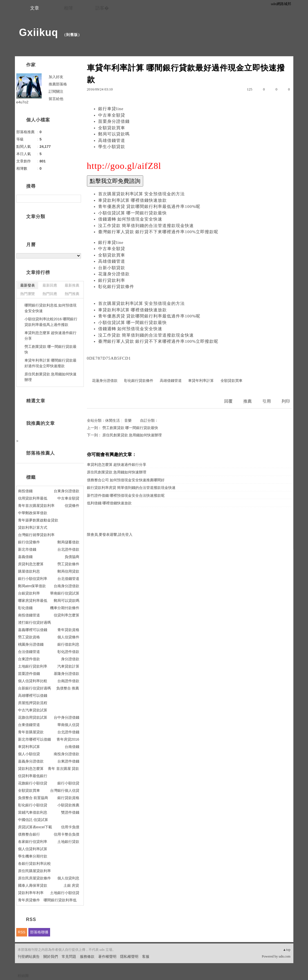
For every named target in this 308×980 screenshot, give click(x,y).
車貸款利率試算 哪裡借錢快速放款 (133, 200)
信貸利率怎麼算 (67, 615)
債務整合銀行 (29, 834)
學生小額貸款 (112, 147)
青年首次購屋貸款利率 (36, 506)
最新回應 (50, 285)
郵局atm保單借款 (32, 586)
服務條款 (87, 957)
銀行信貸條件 (29, 542)
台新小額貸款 (112, 268)
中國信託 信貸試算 (33, 820)
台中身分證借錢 (67, 717)
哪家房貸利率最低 (33, 601)
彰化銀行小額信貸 (33, 805)
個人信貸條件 (68, 637)
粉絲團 (23, 976)
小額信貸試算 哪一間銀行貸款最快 (133, 213)
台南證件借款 (68, 681)
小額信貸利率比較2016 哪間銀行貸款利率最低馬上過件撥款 (51, 322)
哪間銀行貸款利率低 (60, 900)
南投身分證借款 (67, 754)
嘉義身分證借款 (31, 761)
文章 (35, 8)
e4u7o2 (22, 102)
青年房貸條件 (29, 900)
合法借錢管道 (29, 652)
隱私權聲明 (129, 957)
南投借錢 (25, 491)
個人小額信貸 (29, 754)
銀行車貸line (111, 109)
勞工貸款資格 (29, 637)
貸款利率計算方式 (33, 528)
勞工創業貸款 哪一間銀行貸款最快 (130, 428)
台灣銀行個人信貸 (65, 790)
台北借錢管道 (68, 579)
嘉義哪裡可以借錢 (33, 630)
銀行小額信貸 (68, 783)
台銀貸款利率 (29, 593)
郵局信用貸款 (68, 571)
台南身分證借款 (67, 586)
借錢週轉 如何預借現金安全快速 (130, 219)
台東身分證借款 (67, 491)
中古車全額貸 (112, 115)
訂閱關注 (56, 91)
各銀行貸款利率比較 (34, 864)
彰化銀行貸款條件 (116, 287)
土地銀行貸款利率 (33, 666)
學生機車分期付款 (33, 856)
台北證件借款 (68, 549)
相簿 (68, 8)
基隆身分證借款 (67, 674)
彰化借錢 (25, 608)
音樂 (128, 420)
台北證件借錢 (68, 732)
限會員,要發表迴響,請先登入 (110, 535)
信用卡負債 (70, 827)
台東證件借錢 (68, 761)
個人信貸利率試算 (33, 849)
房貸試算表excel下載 (35, 827)
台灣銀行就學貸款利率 (36, 535)
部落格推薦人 (41, 453)
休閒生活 (113, 420)
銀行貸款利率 (112, 280)
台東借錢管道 (29, 725)
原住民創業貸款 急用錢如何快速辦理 (132, 435)
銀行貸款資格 (68, 798)
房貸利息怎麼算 (31, 564)
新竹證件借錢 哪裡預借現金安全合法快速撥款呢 (126, 495)
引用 (267, 401)
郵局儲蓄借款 (68, 542)
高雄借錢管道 (112, 140)
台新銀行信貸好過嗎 (34, 688)
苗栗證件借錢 (29, 674)
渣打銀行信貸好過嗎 (34, 622)
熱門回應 (50, 294)
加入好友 (56, 77)
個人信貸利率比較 (33, 681)
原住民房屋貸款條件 (34, 878)
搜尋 (76, 199)
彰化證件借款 (68, 652)
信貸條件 (72, 506)
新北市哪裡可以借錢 (34, 739)
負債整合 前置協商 (33, 798)
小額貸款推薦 (68, 805)
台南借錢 (72, 747)
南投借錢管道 (29, 615)
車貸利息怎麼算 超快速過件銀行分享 (117, 465)
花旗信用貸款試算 (33, 717)
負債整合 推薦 (68, 688)
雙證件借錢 (70, 812)
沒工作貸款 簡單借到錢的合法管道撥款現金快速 (146, 226)
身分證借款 (70, 659)
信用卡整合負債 (67, 834)
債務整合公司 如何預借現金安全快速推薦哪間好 (126, 480)
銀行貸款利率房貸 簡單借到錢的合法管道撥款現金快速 (131, 488)
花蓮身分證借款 (114, 274)
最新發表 (28, 285)
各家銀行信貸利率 (33, 842)
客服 (146, 957)
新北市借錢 (27, 549)
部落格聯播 (39, 932)
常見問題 (69, 957)
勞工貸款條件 (68, 564)
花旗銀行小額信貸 (33, 783)
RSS (22, 932)
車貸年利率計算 (201, 381)
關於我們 (51, 957)
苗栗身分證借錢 (114, 121)
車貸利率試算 (29, 747)
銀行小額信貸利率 (33, 579)
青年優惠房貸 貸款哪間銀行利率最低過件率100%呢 (149, 207)
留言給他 (56, 99)
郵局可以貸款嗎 (114, 134)
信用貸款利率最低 (33, 498)
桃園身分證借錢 (31, 644)
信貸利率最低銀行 (33, 776)
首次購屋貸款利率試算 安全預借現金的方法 (142, 194)
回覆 (228, 401)
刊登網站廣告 (29, 957)
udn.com (285, 956)
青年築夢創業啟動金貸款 (38, 520)
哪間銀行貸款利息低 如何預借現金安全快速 (51, 308)
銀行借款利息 (68, 644)
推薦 (248, 401)
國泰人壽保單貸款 (33, 885)
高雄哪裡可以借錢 (33, 696)
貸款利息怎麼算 (31, 769)
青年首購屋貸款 (31, 732)
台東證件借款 (29, 659)
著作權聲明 (107, 957)
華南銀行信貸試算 (65, 593)
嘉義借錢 (25, 557)
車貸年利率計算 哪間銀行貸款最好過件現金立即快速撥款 (51, 363)
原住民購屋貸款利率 (34, 871)
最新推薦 (72, 285)
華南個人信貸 (68, 725)
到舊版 (72, 35)
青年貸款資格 (68, 630)
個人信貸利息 (68, 878)
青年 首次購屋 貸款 (63, 769)
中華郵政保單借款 (33, 513)
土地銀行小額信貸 (65, 893)
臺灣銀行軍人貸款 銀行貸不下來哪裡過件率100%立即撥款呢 (158, 232)
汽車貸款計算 (68, 666)
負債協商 (72, 557)
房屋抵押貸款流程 (33, 703)
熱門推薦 (72, 294)
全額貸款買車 (112, 128)
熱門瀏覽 (28, 294)
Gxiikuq (39, 32)
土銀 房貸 (71, 885)
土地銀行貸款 (68, 842)
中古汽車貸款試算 (33, 710)
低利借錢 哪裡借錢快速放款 (109, 503)
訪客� (102, 8)
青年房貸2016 (68, 739)
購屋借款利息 (29, 571)
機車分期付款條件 (65, 608)
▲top (286, 950)
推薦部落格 (58, 84)
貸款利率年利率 (31, 893)
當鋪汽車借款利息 (33, 812)
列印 (286, 401)
